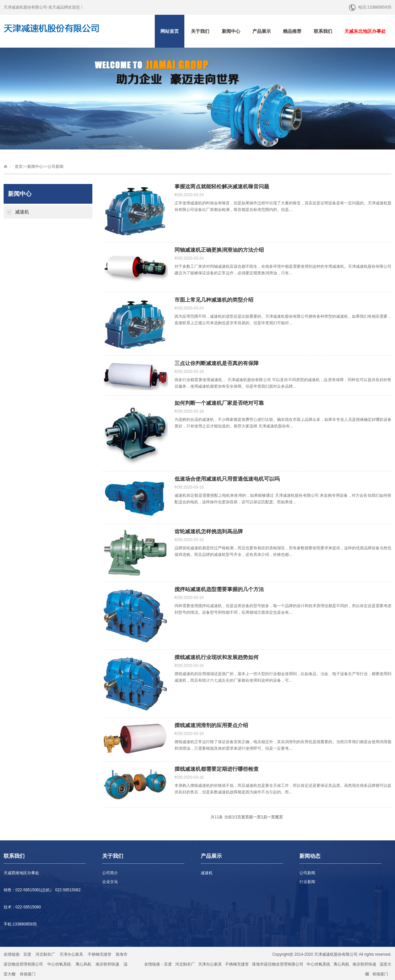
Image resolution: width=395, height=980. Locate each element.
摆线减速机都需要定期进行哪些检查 (217, 769)
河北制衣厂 (45, 954)
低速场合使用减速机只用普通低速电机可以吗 (227, 479)
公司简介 (110, 873)
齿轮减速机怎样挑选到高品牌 (209, 531)
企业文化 (110, 882)
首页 (19, 167)
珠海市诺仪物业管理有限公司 (278, 964)
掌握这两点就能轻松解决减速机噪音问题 (222, 186)
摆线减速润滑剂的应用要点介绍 (211, 725)
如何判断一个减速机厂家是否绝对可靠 (219, 403)
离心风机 (83, 964)
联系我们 (323, 31)
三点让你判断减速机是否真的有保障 (217, 363)
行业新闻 (307, 882)
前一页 (255, 817)
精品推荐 (292, 31)
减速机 (22, 212)
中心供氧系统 (59, 964)
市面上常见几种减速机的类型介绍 (214, 300)
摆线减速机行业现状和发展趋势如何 (217, 657)
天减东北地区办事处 (365, 31)
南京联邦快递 (107, 964)
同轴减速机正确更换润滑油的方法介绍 (219, 250)
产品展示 (262, 31)
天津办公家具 (71, 954)
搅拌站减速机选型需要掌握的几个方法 (219, 589)
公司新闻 (56, 167)
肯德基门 (28, 974)
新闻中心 (231, 31)
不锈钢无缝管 (100, 954)
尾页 (279, 817)
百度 (27, 954)
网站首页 (170, 31)
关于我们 (200, 31)
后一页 (269, 817)
